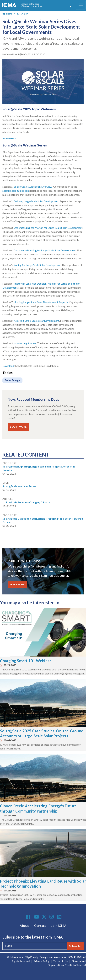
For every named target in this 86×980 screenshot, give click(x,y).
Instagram (52, 917)
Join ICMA (59, 925)
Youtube (37, 917)
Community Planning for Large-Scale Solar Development (45, 250)
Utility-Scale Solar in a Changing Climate (26, 502)
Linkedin (60, 917)
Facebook (29, 917)
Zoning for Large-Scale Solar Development (37, 265)
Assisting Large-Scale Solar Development (36, 321)
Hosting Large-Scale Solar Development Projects (41, 302)
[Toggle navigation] (81, 5)
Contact (40, 925)
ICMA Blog (23, 14)
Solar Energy (12, 380)
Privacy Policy (42, 961)
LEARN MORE (18, 427)
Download (8, 366)
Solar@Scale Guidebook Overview (33, 187)
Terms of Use (61, 961)
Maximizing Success (25, 343)
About (24, 925)
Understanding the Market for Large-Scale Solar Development (48, 228)
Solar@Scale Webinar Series (19, 486)
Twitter (44, 917)
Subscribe (75, 946)
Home (9, 14)
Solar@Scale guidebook (16, 191)
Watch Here (9, 138)
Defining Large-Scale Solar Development (36, 201)
